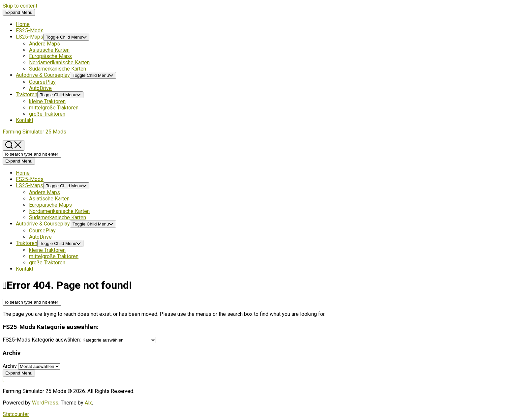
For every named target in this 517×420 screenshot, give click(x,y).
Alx (88, 403)
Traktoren (27, 94)
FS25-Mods (30, 30)
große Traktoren (47, 114)
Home (23, 24)
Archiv (10, 366)
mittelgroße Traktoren (54, 108)
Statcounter (16, 414)
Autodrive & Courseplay (43, 75)
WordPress (45, 403)
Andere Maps (45, 44)
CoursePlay (42, 82)
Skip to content (20, 6)
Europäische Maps (50, 56)
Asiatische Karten (49, 50)
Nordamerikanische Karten (59, 62)
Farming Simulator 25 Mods (34, 132)
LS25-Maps (30, 37)
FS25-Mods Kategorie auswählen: (42, 340)
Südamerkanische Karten (58, 69)
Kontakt (25, 120)
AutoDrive (40, 88)
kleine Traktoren (47, 101)
